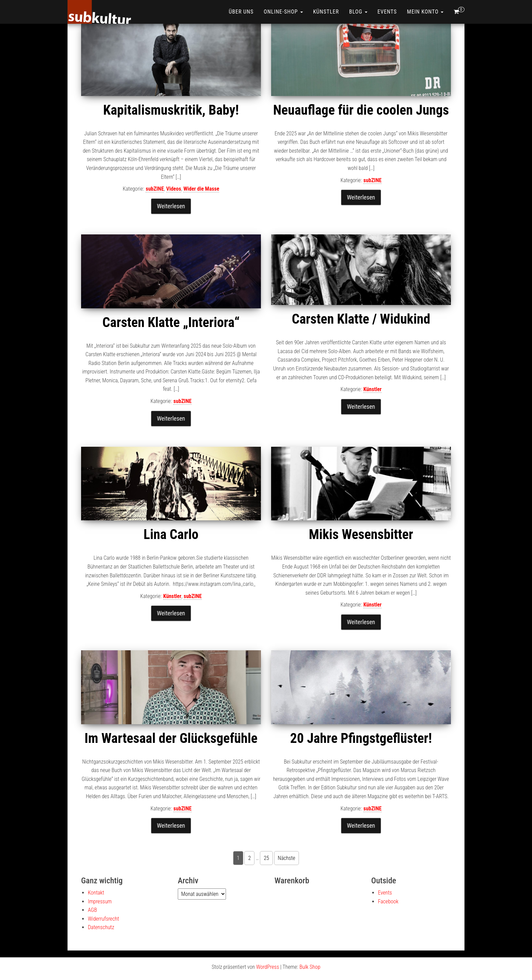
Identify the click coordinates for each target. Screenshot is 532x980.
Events (387, 12)
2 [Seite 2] (249, 858)
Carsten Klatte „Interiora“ (171, 322)
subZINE (155, 189)
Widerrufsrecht (103, 919)
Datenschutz (101, 927)
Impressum (100, 901)
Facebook (388, 901)
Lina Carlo (171, 534)
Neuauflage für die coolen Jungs (361, 110)
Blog (358, 12)
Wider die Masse (201, 189)
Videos (174, 189)
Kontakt (96, 893)
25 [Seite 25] (266, 858)
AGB (92, 910)
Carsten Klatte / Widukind (361, 319)
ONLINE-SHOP (283, 12)
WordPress (268, 967)
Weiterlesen (171, 206)
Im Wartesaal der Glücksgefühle (171, 738)
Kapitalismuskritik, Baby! (171, 110)
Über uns (241, 12)
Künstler (326, 12)
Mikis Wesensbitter (361, 534)
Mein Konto (425, 12)
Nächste (287, 858)
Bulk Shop (310, 967)
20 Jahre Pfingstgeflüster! (361, 738)
